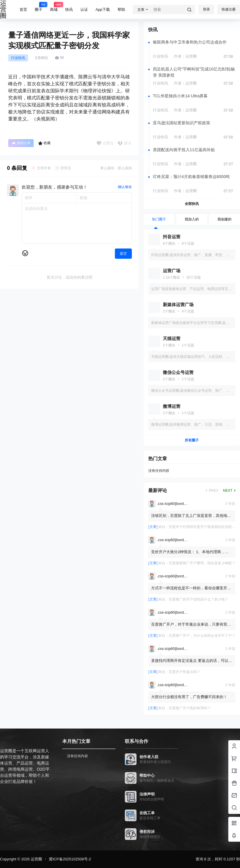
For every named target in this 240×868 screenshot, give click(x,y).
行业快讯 (18, 58)
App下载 (103, 10)
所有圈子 (192, 440)
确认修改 (125, 187)
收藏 (44, 143)
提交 (123, 253)
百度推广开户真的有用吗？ (190, 708)
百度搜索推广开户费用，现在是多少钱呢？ (202, 563)
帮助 (121, 10)
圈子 (39, 7)
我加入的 (192, 219)
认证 (84, 10)
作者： (185, 56)
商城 (54, 7)
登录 (206, 9)
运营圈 (36, 859)
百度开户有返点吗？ (184, 672)
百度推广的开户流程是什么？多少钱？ (198, 599)
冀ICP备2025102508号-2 (70, 859)
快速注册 (229, 9)
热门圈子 (159, 219)
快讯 (69, 10)
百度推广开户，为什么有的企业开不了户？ (202, 636)
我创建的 (225, 219)
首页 (23, 10)
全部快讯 (192, 204)
